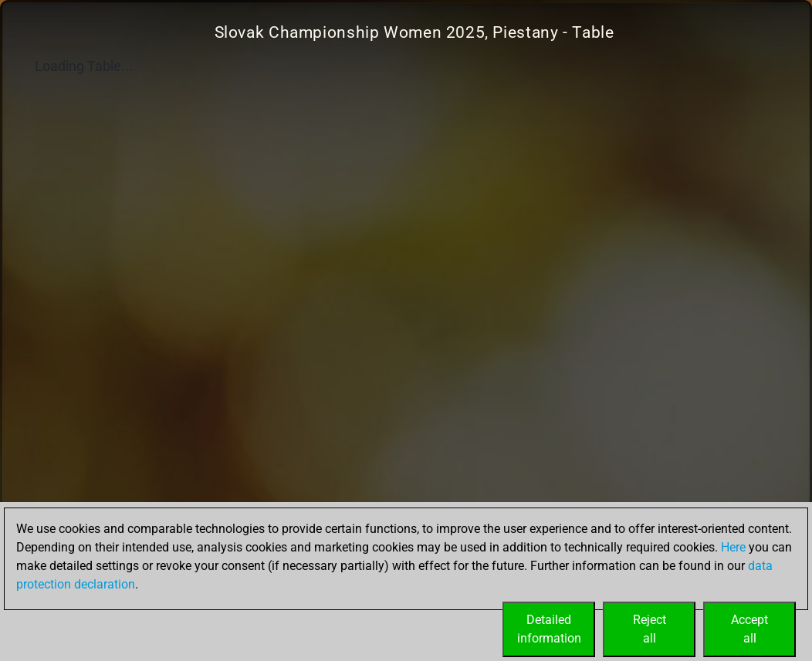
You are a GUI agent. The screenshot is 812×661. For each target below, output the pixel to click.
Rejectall (650, 629)
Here (733, 547)
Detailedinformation (549, 629)
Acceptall (749, 629)
